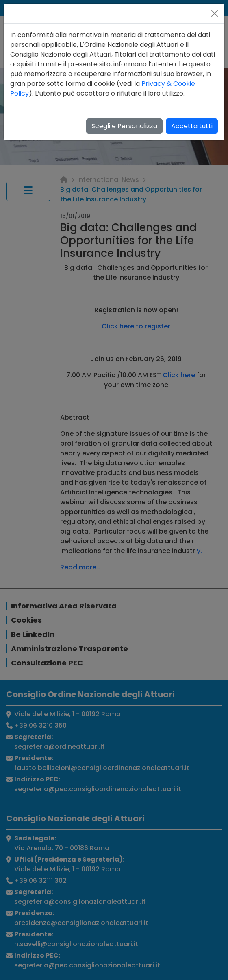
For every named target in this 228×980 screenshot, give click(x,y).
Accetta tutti (192, 126)
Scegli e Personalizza (124, 126)
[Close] (215, 13)
